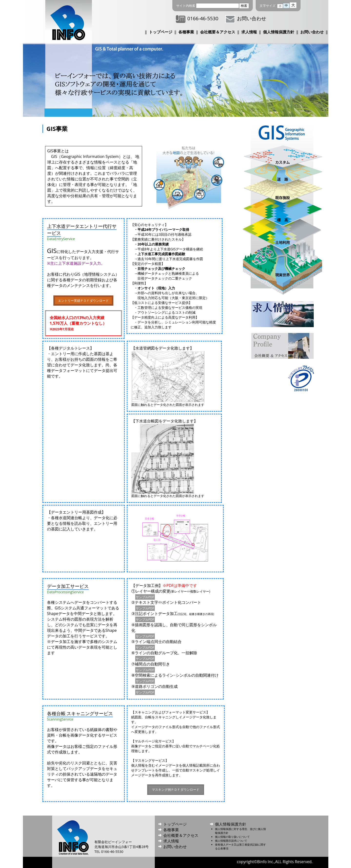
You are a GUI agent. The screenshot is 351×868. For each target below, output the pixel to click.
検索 (244, 6)
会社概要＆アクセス (218, 32)
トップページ (161, 32)
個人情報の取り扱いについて (232, 837)
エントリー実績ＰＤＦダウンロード (83, 301)
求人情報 (249, 32)
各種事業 (186, 32)
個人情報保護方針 (279, 32)
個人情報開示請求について (231, 841)
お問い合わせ (246, 18)
